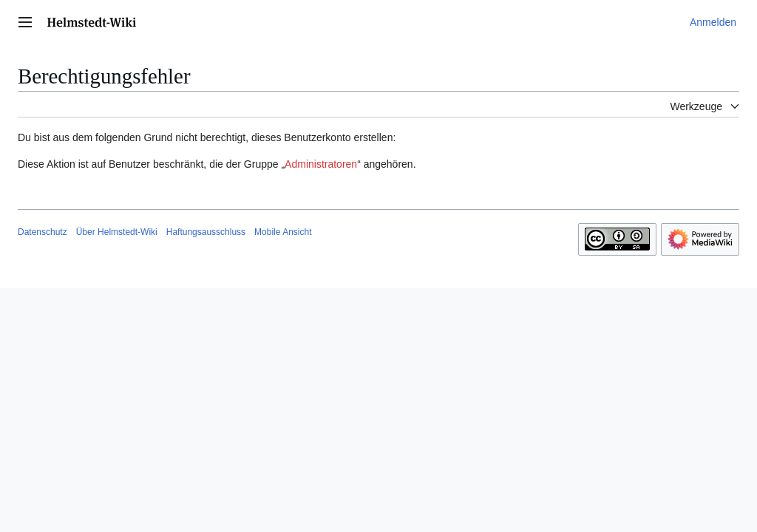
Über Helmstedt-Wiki (117, 232)
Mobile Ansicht (283, 232)
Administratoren (321, 164)
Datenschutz (43, 232)
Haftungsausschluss (206, 232)
